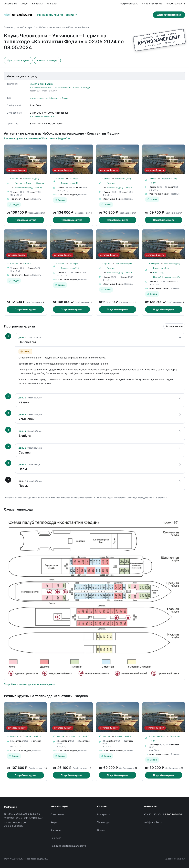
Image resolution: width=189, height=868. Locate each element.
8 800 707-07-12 (176, 4)
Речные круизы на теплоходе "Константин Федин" (37, 138)
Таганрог (74, 179)
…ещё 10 (75, 268)
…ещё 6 (85, 736)
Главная (9, 27)
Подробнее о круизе (25, 220)
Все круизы (104, 814)
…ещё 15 (36, 736)
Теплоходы (103, 822)
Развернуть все (174, 326)
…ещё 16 (38, 188)
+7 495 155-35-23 (152, 4)
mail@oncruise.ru (129, 4)
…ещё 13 (74, 183)
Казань (119, 736)
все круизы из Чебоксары (42, 116)
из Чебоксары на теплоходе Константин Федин (62, 27)
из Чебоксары (25, 27)
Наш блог (52, 4)
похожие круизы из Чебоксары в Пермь (49, 98)
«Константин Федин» (41, 84)
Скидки (14, 204)
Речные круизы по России (57, 15)
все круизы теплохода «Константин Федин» (51, 87)
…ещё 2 (153, 741)
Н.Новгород (75, 736)
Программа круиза (18, 60)
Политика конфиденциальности (68, 846)
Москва (14, 736)
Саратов (27, 263)
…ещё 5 (128, 188)
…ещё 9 (127, 736)
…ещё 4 (128, 272)
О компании (11, 4)
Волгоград (154, 263)
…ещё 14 (176, 277)
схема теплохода (82, 87)
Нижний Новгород (24, 188)
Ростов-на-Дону (31, 179)
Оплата (101, 830)
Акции (25, 4)
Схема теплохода (47, 60)
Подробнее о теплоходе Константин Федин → (30, 684)
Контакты (37, 4)
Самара (14, 179)
